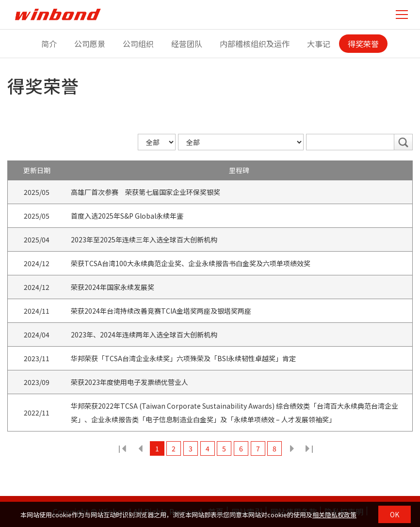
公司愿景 (90, 44)
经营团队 (187, 44)
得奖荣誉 (363, 44)
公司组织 (138, 44)
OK (395, 514)
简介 (49, 44)
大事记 (319, 44)
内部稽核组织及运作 (255, 44)
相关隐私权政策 (334, 515)
